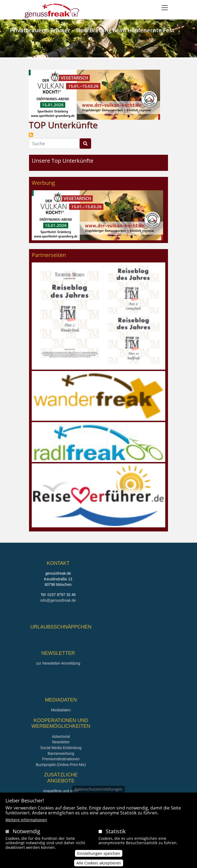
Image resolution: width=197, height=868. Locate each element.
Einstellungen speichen (99, 853)
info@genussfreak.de (58, 600)
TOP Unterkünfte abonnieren (31, 135)
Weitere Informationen (26, 820)
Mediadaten (61, 710)
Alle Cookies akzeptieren (99, 863)
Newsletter (61, 742)
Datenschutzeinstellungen (99, 789)
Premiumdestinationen (61, 759)
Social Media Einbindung (61, 748)
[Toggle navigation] (165, 8)
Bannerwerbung (61, 754)
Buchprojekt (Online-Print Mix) (61, 765)
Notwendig (26, 831)
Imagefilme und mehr (61, 791)
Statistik (116, 831)
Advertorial (61, 737)
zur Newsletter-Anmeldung (58, 663)
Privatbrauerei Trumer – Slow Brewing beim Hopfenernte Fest (92, 30)
